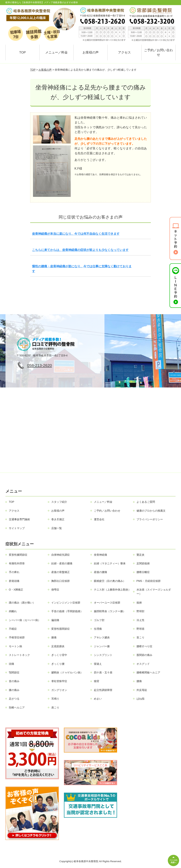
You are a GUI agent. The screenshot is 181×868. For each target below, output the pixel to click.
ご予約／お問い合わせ (158, 52)
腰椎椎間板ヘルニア (148, 672)
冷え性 (140, 620)
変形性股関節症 (61, 629)
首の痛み (14, 681)
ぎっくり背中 (59, 655)
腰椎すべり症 (144, 646)
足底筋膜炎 (58, 646)
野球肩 (140, 629)
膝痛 (54, 637)
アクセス (124, 52)
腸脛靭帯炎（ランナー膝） (110, 611)
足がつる (14, 699)
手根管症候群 (17, 637)
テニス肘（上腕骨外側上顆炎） (112, 590)
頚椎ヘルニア (17, 708)
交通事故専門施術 (19, 519)
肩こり (55, 708)
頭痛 (12, 664)
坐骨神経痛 (100, 555)
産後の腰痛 (100, 572)
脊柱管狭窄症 (59, 681)
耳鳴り (55, 699)
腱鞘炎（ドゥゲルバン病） (67, 672)
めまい (98, 699)
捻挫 (139, 603)
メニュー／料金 (56, 52)
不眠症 (13, 629)
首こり (140, 637)
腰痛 (139, 681)
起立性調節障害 (103, 690)
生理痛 (98, 629)
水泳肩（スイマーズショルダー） (154, 592)
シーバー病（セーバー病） (25, 620)
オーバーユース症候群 (107, 603)
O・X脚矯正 (16, 590)
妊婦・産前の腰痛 (62, 563)
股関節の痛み (144, 655)
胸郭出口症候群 (61, 581)
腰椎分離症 (143, 572)
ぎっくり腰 (58, 664)
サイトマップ (17, 528)
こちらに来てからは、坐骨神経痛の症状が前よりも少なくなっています (80, 250)
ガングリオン (59, 690)
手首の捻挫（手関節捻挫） (67, 611)
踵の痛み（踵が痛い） (22, 603)
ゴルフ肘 (99, 620)
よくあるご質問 (146, 502)
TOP (23, 52)
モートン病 (15, 646)
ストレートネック (19, 655)
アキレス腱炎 (102, 637)
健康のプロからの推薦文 (151, 511)
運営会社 (99, 519)
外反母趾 (142, 690)
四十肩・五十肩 (103, 672)
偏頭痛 (55, 620)
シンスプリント (103, 655)
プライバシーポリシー (150, 519)
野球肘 (140, 611)
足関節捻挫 (143, 563)
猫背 (97, 681)
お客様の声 (91, 52)
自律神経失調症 (61, 555)
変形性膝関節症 (18, 555)
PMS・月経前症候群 (149, 581)
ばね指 (140, 699)
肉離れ (13, 611)
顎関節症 (14, 672)
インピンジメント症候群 (66, 603)
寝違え (98, 664)
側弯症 (55, 590)
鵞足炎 (140, 555)
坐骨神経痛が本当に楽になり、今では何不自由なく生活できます (76, 234)
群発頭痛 (14, 581)
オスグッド (143, 664)
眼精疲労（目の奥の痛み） (110, 581)
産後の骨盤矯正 (61, 572)
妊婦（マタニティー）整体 (110, 563)
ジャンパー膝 (102, 646)
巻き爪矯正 (58, 519)
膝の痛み (14, 690)
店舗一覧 (57, 528)
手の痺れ (14, 572)
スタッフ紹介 (59, 502)
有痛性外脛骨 (17, 563)
